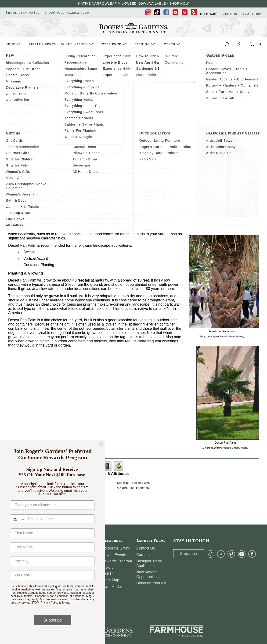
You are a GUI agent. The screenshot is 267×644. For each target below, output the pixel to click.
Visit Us (108, 574)
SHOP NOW (179, 4)
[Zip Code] (53, 575)
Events (171, 44)
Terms (65, 603)
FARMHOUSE (251, 14)
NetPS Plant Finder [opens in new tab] (132, 488)
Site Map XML (141, 483)
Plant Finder (112, 587)
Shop (14, 44)
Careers (143, 555)
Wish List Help (235, 101)
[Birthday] (53, 561)
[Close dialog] (101, 444)
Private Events (41, 44)
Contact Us (146, 548)
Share (26, 112)
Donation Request (151, 583)
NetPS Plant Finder (236, 225)
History (108, 567)
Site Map (123, 483)
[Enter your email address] (53, 505)
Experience (113, 44)
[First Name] (53, 533)
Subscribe (53, 620)
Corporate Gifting (116, 548)
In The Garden (77, 44)
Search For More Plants (235, 89)
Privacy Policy (49, 603)
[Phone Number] (60, 519)
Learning (144, 44)
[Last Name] (53, 547)
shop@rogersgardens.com (67, 13)
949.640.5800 (29, 13)
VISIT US (230, 14)
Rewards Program (117, 561)
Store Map (111, 580)
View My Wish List (235, 95)
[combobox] (18, 519)
